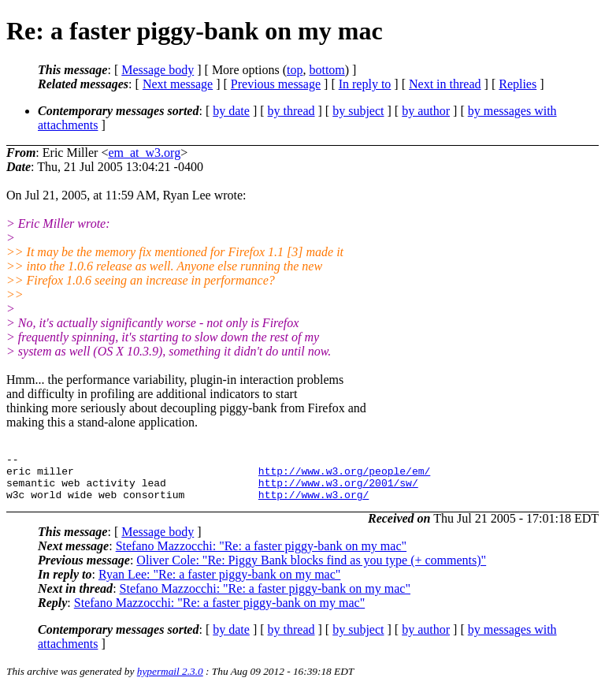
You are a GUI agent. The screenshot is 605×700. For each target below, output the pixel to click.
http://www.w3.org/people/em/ (344, 475)
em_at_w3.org (144, 153)
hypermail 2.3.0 (170, 681)
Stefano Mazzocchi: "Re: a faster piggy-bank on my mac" (261, 555)
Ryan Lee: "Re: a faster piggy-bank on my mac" (219, 584)
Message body (158, 70)
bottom (327, 70)
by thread (291, 111)
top (295, 70)
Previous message (276, 84)
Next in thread (445, 84)
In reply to (365, 84)
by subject (358, 111)
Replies (518, 84)
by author (426, 111)
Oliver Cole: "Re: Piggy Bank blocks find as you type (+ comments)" (311, 570)
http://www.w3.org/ (314, 504)
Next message (178, 84)
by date (231, 111)
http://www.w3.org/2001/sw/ (338, 490)
